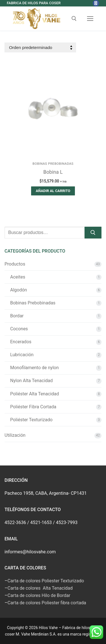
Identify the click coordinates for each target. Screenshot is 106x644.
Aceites (18, 277)
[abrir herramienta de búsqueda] (74, 19)
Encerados (21, 342)
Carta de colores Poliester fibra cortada (47, 603)
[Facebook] (96, 3)
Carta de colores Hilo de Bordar (39, 595)
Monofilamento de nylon (34, 368)
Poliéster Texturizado (31, 420)
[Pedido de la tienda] (40, 47)
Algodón (19, 290)
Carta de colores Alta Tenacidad (40, 588)
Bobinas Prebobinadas (53, 164)
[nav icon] (90, 19)
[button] (53, 191)
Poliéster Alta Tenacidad (34, 394)
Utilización (15, 435)
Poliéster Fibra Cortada (33, 407)
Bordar (17, 316)
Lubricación (22, 355)
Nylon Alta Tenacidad (32, 381)
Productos (15, 264)
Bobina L (53, 172)
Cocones (19, 329)
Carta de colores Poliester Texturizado (46, 581)
